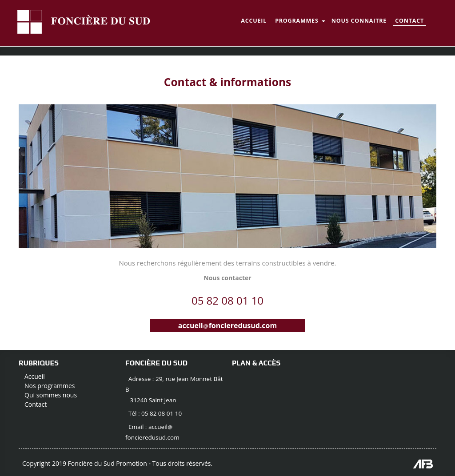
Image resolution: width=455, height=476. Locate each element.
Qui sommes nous (51, 395)
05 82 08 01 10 (227, 301)
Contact (36, 404)
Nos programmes (50, 386)
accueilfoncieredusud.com (227, 325)
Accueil (35, 376)
